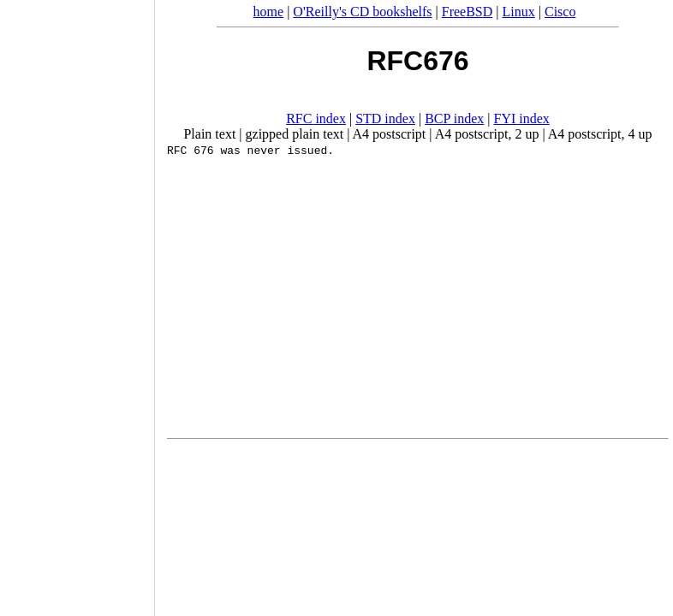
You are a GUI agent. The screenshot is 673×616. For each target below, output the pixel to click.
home (269, 12)
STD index (385, 118)
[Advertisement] (77, 302)
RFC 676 (191, 150)
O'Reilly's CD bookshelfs (362, 12)
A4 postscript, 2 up (487, 134)
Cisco (560, 12)
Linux (519, 12)
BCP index (454, 118)
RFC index (316, 118)
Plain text (209, 134)
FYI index (522, 118)
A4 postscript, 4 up (600, 134)
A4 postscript (390, 134)
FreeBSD (468, 12)
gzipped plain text (295, 134)
